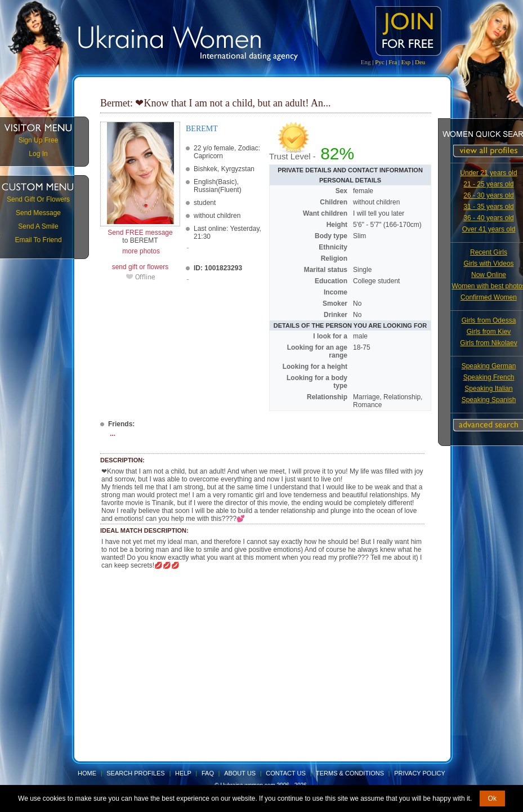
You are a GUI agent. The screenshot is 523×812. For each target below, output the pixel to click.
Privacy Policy (420, 773)
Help (183, 773)
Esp (406, 62)
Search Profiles (136, 773)
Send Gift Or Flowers (38, 199)
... (113, 434)
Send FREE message (140, 233)
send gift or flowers (140, 267)
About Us (240, 773)
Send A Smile (38, 226)
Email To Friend (38, 240)
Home (87, 773)
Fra (393, 62)
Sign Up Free (39, 140)
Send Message (38, 213)
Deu (420, 62)
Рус (380, 62)
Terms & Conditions (350, 773)
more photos (140, 251)
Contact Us (286, 773)
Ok (492, 798)
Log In (38, 154)
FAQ (208, 773)
